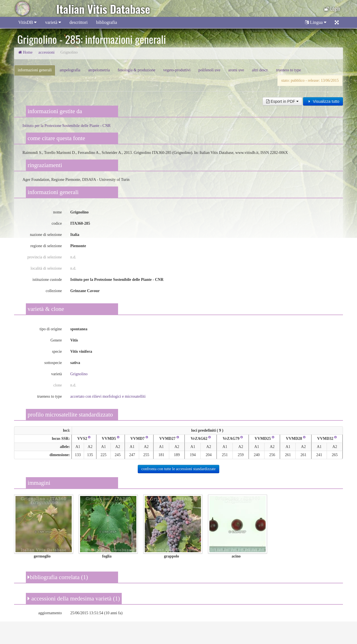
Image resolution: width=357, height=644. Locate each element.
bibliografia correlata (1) (58, 577)
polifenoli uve (209, 70)
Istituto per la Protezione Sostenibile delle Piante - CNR (66, 126)
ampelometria (99, 70)
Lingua (316, 22)
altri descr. (260, 70)
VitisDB (27, 22)
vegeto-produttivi (177, 70)
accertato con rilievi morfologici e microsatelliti (108, 396)
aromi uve (236, 70)
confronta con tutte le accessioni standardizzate (178, 469)
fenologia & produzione (137, 70)
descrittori (79, 22)
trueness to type (289, 70)
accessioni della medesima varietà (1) (74, 599)
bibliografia (107, 22)
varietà (53, 22)
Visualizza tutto (323, 101)
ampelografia (70, 70)
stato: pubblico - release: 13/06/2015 (310, 80)
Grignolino (79, 374)
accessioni (47, 52)
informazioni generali (35, 70)
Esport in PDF (282, 101)
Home (25, 52)
